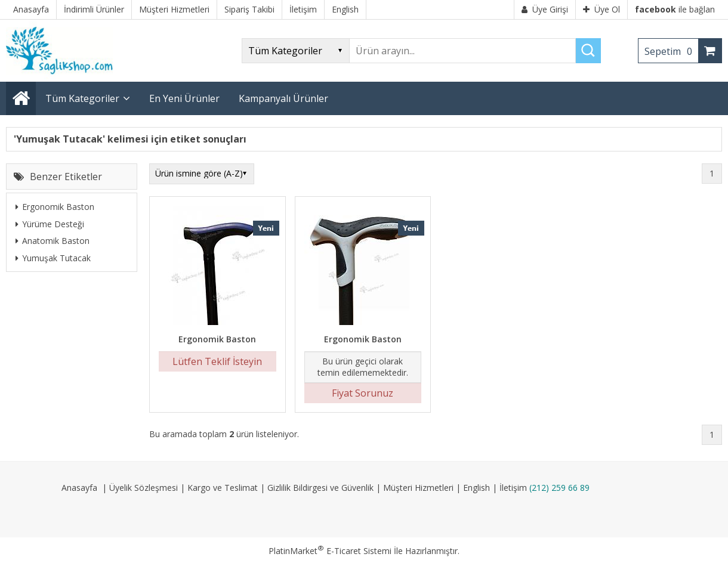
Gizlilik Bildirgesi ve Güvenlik (320, 488)
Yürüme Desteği (50, 224)
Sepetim (671, 51)
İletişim (513, 488)
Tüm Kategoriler (82, 98)
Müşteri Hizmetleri (418, 488)
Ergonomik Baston (55, 207)
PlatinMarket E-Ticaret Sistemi (330, 551)
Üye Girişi (545, 9)
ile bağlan (675, 9)
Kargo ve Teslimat (223, 488)
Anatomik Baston (53, 241)
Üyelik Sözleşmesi (144, 488)
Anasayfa (79, 488)
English (476, 488)
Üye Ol (601, 9)
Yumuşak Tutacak (53, 258)
